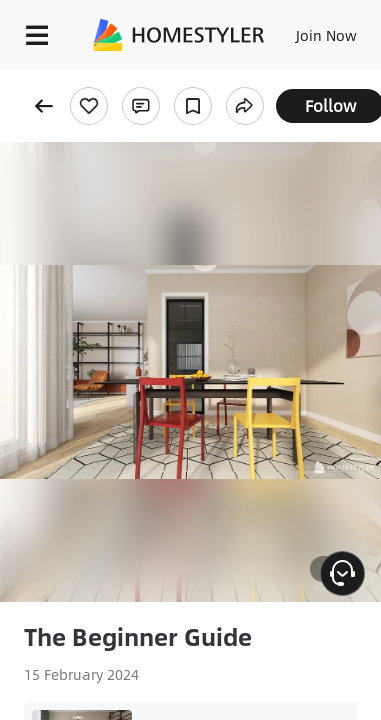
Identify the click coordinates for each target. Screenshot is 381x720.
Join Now (326, 35)
